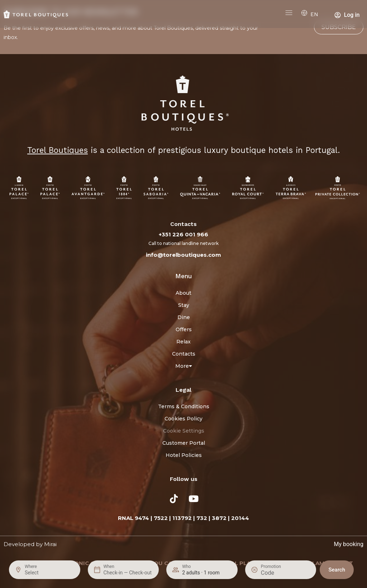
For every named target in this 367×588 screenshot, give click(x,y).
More (184, 366)
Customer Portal (184, 443)
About (183, 293)
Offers (184, 329)
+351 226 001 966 (183, 234)
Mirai (50, 544)
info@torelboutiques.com (183, 255)
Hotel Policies (184, 455)
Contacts (184, 354)
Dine (184, 317)
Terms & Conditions (184, 406)
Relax (183, 342)
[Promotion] (278, 573)
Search (337, 570)
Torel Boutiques (58, 150)
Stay (184, 305)
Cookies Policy (183, 419)
